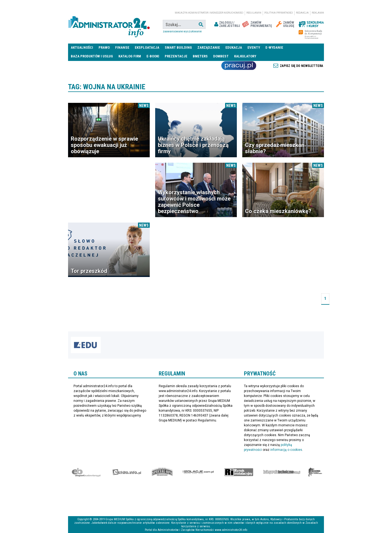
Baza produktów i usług (92, 56)
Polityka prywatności (279, 13)
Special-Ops (162, 472)
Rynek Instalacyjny (239, 472)
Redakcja (302, 13)
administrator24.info (109, 24)
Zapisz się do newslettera (301, 66)
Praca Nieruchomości (239, 66)
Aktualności (82, 47)
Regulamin (254, 13)
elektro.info (127, 472)
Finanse (122, 47)
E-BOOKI (153, 56)
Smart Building (178, 47)
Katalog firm (130, 56)
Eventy (254, 47)
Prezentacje (176, 56)
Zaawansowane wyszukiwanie (182, 31)
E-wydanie (274, 47)
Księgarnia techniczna (282, 472)
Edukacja (234, 47)
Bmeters (200, 56)
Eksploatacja (147, 47)
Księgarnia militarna (315, 472)
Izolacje (198, 472)
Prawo (104, 47)
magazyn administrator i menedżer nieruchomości (209, 13)
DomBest (221, 56)
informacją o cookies (286, 450)
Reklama (318, 13)
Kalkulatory (245, 56)
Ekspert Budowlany (86, 472)
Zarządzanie (209, 47)
